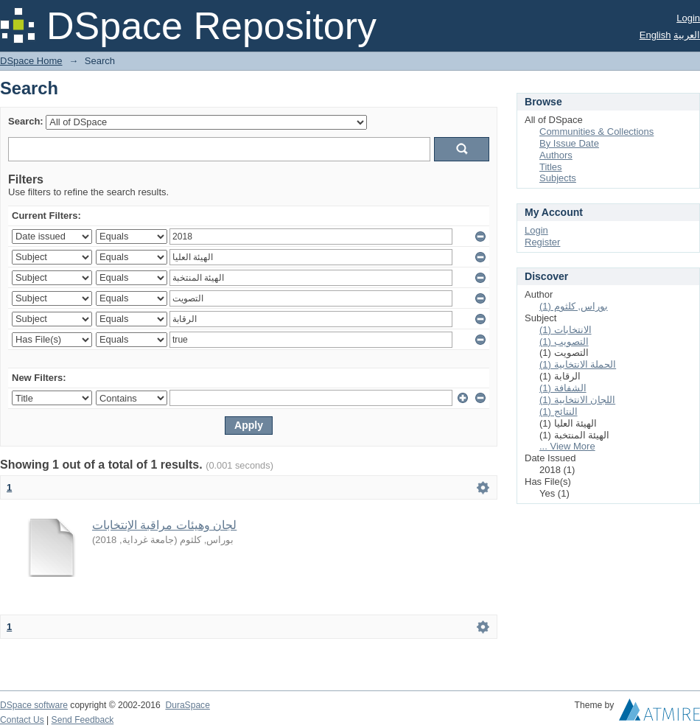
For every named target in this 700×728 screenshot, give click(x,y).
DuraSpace (187, 705)
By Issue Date (569, 143)
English (655, 35)
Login (688, 18)
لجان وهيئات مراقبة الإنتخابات (164, 525)
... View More (567, 446)
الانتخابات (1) (566, 330)
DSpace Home (31, 61)
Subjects (558, 178)
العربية (687, 35)
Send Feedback (83, 720)
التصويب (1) (564, 342)
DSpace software (34, 705)
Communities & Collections (596, 132)
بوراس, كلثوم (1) (574, 306)
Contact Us (22, 720)
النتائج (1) (559, 412)
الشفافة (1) (563, 388)
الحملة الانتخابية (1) (578, 364)
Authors (556, 155)
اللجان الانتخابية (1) (577, 400)
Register (542, 242)
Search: (26, 121)
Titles (551, 167)
